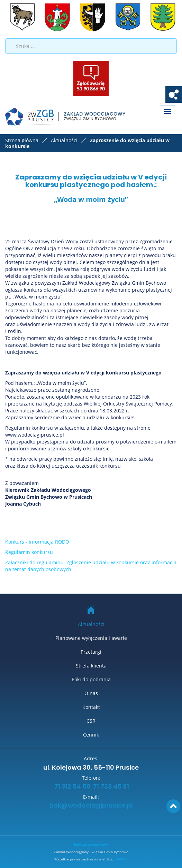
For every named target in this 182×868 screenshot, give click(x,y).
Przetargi (91, 652)
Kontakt (91, 707)
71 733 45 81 (111, 787)
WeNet (121, 859)
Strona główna (22, 140)
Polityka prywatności (91, 845)
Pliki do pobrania (91, 679)
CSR (91, 721)
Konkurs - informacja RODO (37, 542)
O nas (91, 693)
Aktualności (91, 624)
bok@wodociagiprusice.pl (91, 806)
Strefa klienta (91, 666)
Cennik (91, 735)
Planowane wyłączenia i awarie (91, 638)
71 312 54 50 (72, 787)
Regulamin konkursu (29, 552)
